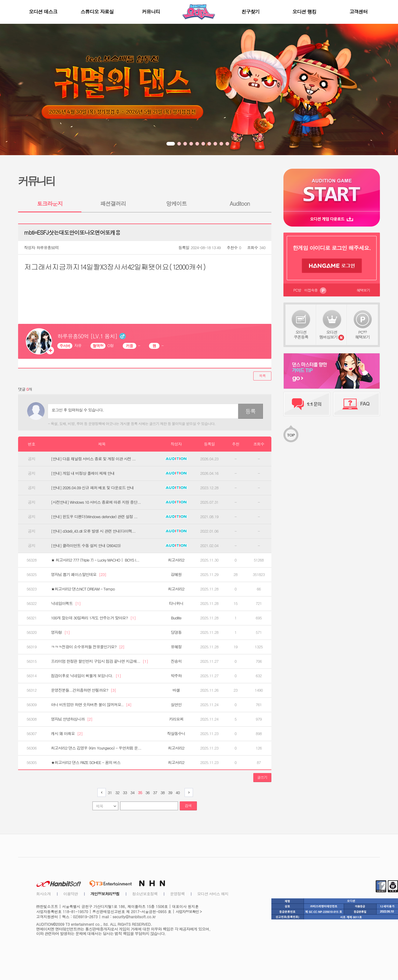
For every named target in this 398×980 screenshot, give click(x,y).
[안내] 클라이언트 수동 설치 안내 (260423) (86, 546)
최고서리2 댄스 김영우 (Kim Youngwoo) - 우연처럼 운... (96, 748)
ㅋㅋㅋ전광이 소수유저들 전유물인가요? (88, 647)
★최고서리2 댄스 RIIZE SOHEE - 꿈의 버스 (86, 762)
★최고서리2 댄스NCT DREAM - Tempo (83, 589)
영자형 (60, 632)
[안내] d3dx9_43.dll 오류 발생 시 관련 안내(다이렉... (93, 531)
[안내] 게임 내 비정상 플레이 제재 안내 (83, 473)
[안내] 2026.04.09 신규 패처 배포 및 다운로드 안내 (92, 488)
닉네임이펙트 (66, 603)
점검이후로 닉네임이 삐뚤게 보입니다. (86, 676)
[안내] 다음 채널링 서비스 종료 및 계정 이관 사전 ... (93, 459)
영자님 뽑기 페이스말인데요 (79, 575)
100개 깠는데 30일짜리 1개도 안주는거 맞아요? (93, 618)
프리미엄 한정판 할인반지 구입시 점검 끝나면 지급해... (99, 661)
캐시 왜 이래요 (67, 734)
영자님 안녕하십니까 (72, 719)
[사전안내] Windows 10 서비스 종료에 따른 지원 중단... (96, 502)
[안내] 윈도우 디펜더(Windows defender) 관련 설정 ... (94, 517)
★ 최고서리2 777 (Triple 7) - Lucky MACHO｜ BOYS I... (95, 560)
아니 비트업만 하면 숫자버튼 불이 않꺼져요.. (91, 705)
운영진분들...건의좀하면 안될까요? (83, 690)
